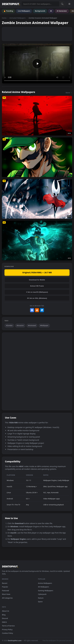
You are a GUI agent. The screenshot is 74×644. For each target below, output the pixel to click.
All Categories (7, 598)
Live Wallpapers (24, 11)
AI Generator (62, 11)
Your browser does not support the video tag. (37, 64)
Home (4, 18)
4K (51, 11)
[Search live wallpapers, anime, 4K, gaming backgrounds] (40, 4)
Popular (5, 587)
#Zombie (9, 326)
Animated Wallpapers (18, 18)
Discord (5, 618)
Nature (41, 598)
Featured (5, 591)
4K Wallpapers (43, 587)
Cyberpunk (42, 594)
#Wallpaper (44, 326)
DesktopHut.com (15, 640)
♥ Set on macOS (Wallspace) (37, 292)
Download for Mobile (37, 280)
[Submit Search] (62, 4)
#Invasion (20, 326)
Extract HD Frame (37, 286)
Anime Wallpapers (45, 583)
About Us (6, 611)
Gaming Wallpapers (46, 591)
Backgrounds (40, 11)
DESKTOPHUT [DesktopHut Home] (11, 4)
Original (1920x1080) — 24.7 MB (37, 272)
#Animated (32, 326)
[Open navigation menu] (69, 4)
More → (69, 93)
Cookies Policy (7, 633)
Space (40, 602)
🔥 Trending (8, 11)
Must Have (6, 594)
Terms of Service (8, 626)
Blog (4, 615)
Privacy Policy (7, 629)
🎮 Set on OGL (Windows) (37, 298)
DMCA (4, 622)
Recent (5, 583)
